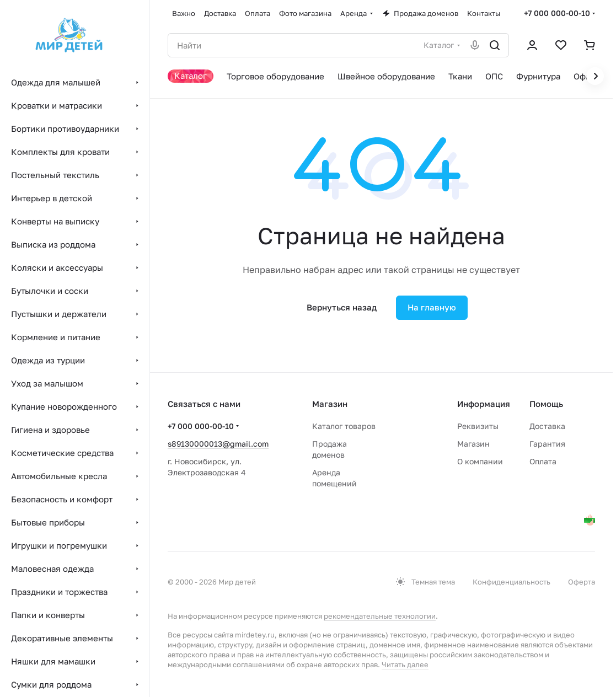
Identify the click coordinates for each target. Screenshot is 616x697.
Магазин (473, 444)
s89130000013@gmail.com (218, 444)
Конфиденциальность (511, 582)
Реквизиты (478, 426)
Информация (484, 404)
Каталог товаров (344, 426)
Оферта (582, 582)
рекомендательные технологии (380, 616)
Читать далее (405, 664)
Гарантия (547, 444)
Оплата (543, 461)
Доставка (547, 426)
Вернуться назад (342, 307)
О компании (480, 461)
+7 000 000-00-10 (557, 13)
